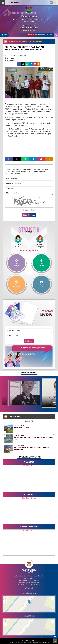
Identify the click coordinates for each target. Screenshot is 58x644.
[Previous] (50, 69)
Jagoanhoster (46, 642)
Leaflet (40, 612)
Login (29, 341)
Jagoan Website (26, 642)
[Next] (53, 69)
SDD (54, 612)
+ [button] (5, 599)
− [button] (5, 602)
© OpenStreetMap (47, 612)
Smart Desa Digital (30, 641)
